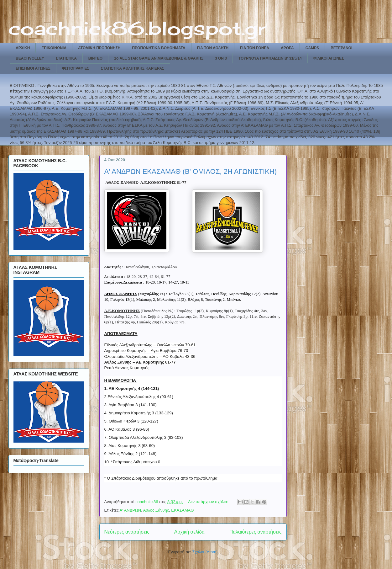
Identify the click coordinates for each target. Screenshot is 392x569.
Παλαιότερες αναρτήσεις (255, 532)
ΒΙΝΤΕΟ (95, 58)
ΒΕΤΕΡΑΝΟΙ (341, 48)
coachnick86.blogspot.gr (137, 28)
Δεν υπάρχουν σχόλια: (209, 502)
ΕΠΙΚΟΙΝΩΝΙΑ (54, 48)
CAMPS (312, 48)
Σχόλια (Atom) (205, 552)
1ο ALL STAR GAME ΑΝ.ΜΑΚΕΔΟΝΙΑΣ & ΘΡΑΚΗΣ (159, 58)
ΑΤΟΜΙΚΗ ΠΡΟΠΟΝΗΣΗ (99, 48)
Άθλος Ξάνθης (156, 510)
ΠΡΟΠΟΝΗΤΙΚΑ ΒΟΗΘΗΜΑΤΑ (159, 48)
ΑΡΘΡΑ (287, 48)
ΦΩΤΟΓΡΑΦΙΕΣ (76, 68)
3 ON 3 (221, 58)
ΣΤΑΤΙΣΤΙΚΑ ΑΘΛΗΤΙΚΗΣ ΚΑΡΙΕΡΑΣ (133, 68)
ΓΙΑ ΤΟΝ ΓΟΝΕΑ (255, 48)
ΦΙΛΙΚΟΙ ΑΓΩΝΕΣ (329, 58)
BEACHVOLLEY (30, 58)
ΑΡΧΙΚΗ (23, 48)
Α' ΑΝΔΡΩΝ (131, 510)
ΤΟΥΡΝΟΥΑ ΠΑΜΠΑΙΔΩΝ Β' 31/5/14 (270, 58)
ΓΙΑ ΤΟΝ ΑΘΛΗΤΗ (213, 48)
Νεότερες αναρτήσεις (127, 532)
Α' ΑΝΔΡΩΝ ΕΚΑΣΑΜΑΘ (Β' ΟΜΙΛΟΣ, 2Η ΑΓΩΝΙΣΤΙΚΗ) (191, 171)
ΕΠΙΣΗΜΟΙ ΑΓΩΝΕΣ (33, 68)
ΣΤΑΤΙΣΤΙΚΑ (66, 58)
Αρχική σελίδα (189, 532)
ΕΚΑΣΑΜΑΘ (182, 510)
